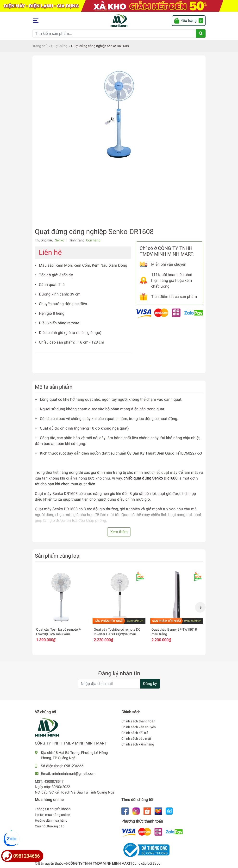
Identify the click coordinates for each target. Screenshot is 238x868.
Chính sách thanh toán (138, 721)
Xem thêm (119, 532)
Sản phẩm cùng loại (58, 556)
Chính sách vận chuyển (139, 727)
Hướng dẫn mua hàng (51, 820)
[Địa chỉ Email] (119, 684)
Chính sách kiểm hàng (138, 744)
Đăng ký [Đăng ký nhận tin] (150, 684)
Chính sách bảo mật (136, 739)
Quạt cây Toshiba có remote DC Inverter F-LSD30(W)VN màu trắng (117, 634)
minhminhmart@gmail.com (74, 774)
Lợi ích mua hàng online (52, 815)
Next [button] (200, 607)
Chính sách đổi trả (135, 733)
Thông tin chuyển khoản (53, 809)
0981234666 (74, 766)
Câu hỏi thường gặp (50, 826)
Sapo (157, 863)
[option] (61, 607)
